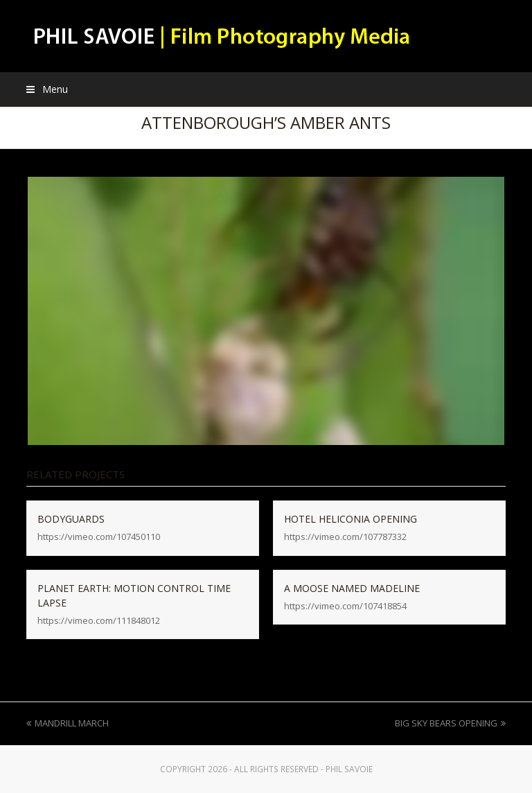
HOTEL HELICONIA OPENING (351, 519)
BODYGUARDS (71, 519)
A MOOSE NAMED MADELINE (352, 588)
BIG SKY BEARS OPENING (450, 723)
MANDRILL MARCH (68, 723)
